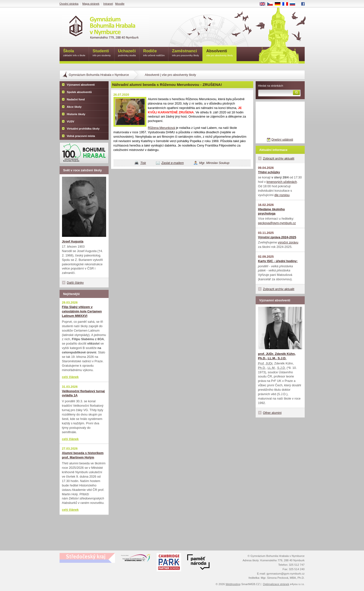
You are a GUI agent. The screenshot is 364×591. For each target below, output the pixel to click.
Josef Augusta (73, 241)
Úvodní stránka (69, 4)
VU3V (71, 121)
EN (264, 4)
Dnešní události (282, 140)
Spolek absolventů (79, 92)
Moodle (120, 4)
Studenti (102, 53)
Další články (75, 283)
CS (272, 4)
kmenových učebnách (282, 182)
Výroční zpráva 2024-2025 (277, 237)
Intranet (108, 4)
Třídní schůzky (269, 172)
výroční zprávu (288, 242)
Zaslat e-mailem (173, 163)
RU (294, 4)
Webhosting (233, 584)
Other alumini (272, 413)
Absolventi (220, 53)
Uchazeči (127, 53)
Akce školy (74, 107)
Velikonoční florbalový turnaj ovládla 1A (83, 393)
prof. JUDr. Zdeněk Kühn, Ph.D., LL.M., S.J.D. (277, 356)
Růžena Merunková (161, 128)
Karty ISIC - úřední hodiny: (278, 261)
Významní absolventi (81, 85)
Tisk (143, 163)
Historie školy (76, 114)
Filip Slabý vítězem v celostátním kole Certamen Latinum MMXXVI (82, 311)
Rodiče (154, 53)
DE (279, 4)
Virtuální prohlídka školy (83, 129)
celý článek (70, 377)
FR (287, 4)
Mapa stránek (91, 4)
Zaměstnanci (186, 53)
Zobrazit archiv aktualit (279, 158)
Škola (74, 53)
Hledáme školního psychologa (272, 211)
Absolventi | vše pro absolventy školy (170, 75)
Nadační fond (76, 99)
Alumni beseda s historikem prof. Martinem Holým (83, 455)
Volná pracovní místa (81, 136)
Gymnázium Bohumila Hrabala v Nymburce (99, 75)
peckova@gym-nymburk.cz (277, 223)
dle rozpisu (282, 195)
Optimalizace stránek (276, 584)
